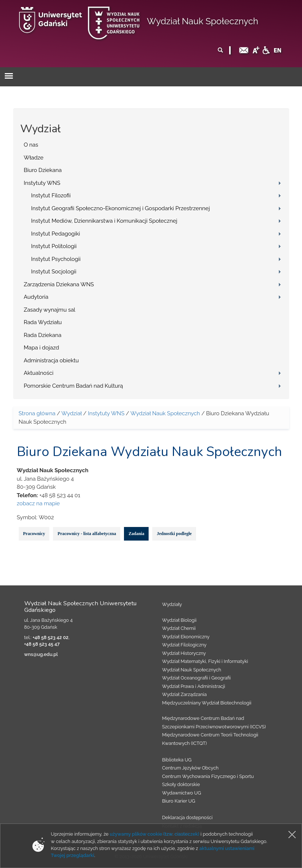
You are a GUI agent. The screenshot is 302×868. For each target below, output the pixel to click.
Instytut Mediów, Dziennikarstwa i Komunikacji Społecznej (104, 221)
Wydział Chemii (179, 628)
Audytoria (36, 297)
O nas (31, 145)
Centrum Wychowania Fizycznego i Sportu (208, 776)
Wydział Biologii (180, 620)
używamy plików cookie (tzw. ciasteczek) (154, 834)
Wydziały (172, 604)
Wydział (72, 413)
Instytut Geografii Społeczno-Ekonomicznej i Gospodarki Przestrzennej (121, 208)
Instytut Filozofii (51, 196)
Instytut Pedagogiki (56, 234)
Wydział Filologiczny (184, 645)
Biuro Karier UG (179, 801)
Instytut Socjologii (54, 272)
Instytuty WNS (42, 183)
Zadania (136, 534)
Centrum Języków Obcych (191, 768)
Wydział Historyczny (184, 653)
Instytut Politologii (54, 246)
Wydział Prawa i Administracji (194, 686)
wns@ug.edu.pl (41, 654)
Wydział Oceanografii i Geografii (197, 678)
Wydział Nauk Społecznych (202, 21)
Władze (34, 158)
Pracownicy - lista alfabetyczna (87, 534)
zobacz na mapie (38, 503)
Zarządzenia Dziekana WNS (59, 284)
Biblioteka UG (177, 760)
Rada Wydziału (43, 322)
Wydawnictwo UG (182, 793)
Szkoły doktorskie (181, 784)
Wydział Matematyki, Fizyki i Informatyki (205, 661)
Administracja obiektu (51, 361)
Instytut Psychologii (56, 259)
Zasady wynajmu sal (50, 310)
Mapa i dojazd (42, 348)
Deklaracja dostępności (187, 817)
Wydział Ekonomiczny (186, 637)
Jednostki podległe (174, 534)
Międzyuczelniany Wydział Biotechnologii (207, 703)
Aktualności (39, 373)
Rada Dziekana (43, 335)
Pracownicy (34, 534)
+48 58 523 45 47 (42, 644)
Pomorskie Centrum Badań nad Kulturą (74, 386)
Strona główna (37, 413)
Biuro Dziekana (43, 170)
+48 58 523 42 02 (51, 637)
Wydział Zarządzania (184, 694)
